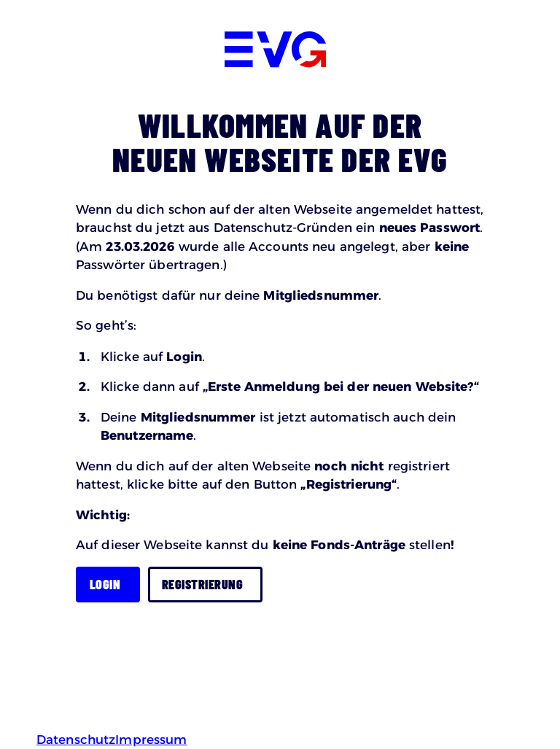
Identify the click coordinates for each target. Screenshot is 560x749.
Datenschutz (76, 740)
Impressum (151, 740)
